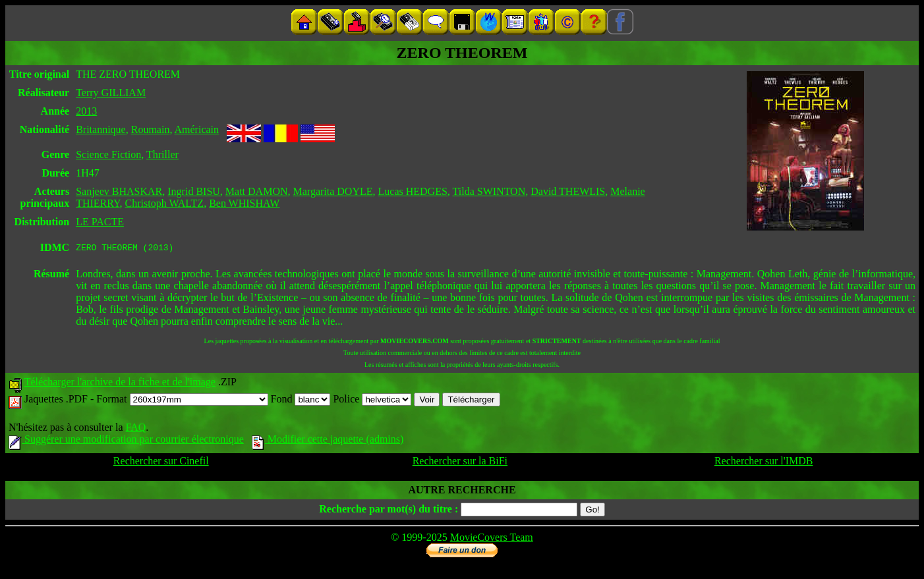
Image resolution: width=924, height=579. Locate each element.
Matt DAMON (257, 191)
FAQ (135, 429)
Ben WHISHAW (244, 203)
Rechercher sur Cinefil (161, 463)
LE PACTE (100, 222)
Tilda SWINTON (489, 191)
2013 (86, 111)
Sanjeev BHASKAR (119, 191)
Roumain (151, 129)
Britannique (101, 129)
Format (182, 401)
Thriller (162, 154)
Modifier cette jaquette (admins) (328, 441)
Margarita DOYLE (333, 191)
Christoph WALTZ (165, 203)
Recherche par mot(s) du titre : (389, 511)
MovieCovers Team (492, 539)
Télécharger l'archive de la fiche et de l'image (120, 384)
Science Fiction (108, 154)
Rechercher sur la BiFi (460, 463)
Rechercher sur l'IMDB (764, 463)
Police (372, 401)
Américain (197, 129)
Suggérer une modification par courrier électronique (126, 441)
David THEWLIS (568, 191)
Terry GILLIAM (111, 93)
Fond (301, 401)
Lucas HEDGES (413, 191)
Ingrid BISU (194, 191)
